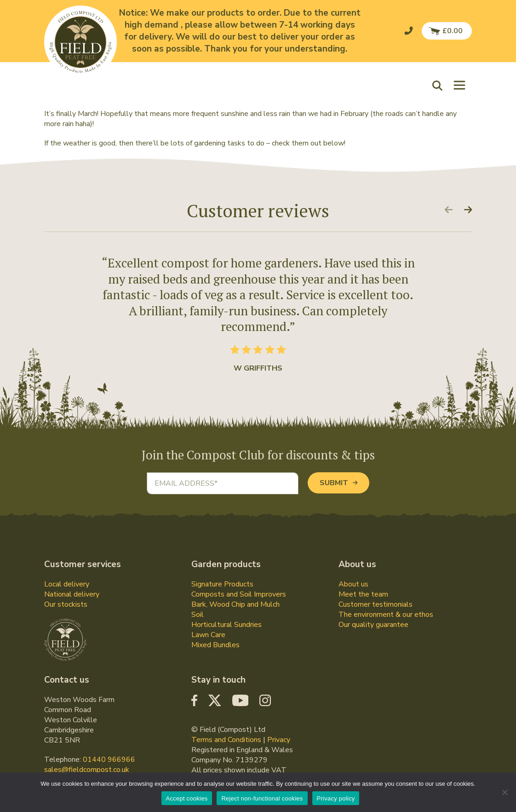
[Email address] (223, 483)
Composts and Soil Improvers (239, 594)
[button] (440, 85)
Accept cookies (187, 798)
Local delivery (67, 584)
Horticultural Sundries (226, 625)
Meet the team (363, 594)
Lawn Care (208, 635)
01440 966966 (109, 760)
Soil (198, 615)
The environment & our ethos (386, 615)
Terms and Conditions (226, 740)
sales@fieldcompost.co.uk (87, 770)
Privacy (279, 740)
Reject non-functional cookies (262, 798)
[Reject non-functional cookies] (505, 792)
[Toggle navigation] (459, 85)
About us (353, 584)
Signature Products (222, 584)
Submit (338, 483)
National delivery (72, 594)
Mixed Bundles (215, 645)
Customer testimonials (376, 604)
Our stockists (66, 604)
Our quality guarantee (373, 625)
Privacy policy (336, 798)
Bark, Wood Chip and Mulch (235, 604)
